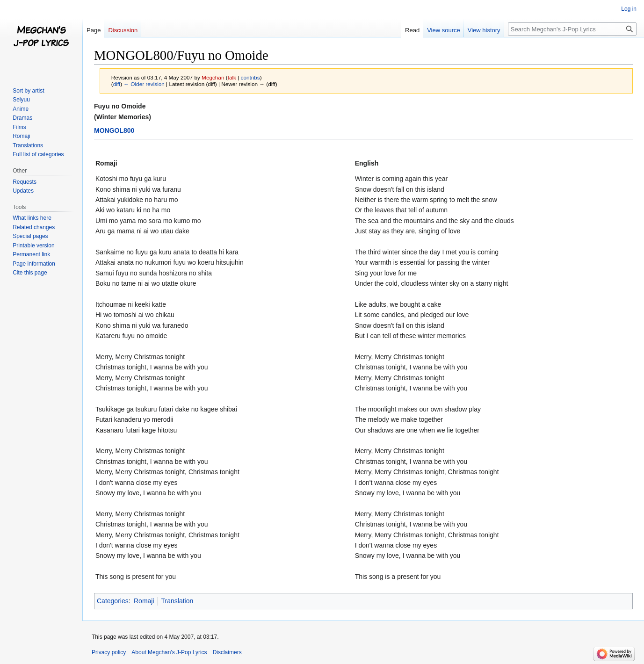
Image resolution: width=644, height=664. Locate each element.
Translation (177, 601)
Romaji (144, 601)
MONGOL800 (114, 130)
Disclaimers (227, 652)
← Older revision (144, 84)
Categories (113, 601)
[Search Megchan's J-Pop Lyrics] (572, 29)
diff (117, 84)
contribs (250, 77)
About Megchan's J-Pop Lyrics (169, 652)
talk (232, 77)
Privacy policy (109, 652)
